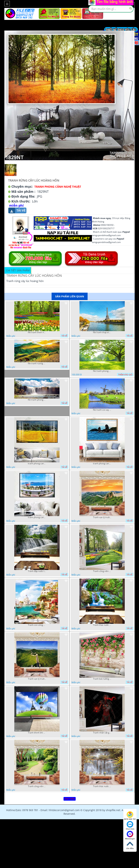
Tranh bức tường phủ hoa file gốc (102, 679)
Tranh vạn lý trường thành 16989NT (102, 517)
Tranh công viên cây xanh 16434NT (37, 786)
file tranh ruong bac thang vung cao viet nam (37, 363)
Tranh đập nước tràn (37, 571)
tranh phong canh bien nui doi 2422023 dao (102, 464)
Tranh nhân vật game (102, 733)
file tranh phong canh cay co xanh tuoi (102, 371)
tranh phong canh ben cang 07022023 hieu (37, 517)
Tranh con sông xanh (37, 625)
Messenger (130, 835)
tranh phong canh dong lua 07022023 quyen (37, 464)
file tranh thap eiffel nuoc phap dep (102, 332)
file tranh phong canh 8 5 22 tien (37, 400)
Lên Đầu (130, 845)
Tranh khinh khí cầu (37, 733)
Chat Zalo (130, 826)
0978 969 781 (130, 816)
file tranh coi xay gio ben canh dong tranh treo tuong (102, 410)
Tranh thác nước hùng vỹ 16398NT (102, 786)
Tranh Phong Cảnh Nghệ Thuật (58, 187)
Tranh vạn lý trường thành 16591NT (37, 679)
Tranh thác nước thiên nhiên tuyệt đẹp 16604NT (102, 625)
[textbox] (111, 9)
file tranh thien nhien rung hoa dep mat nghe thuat (37, 332)
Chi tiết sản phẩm (18, 270)
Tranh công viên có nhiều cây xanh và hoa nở (102, 571)
